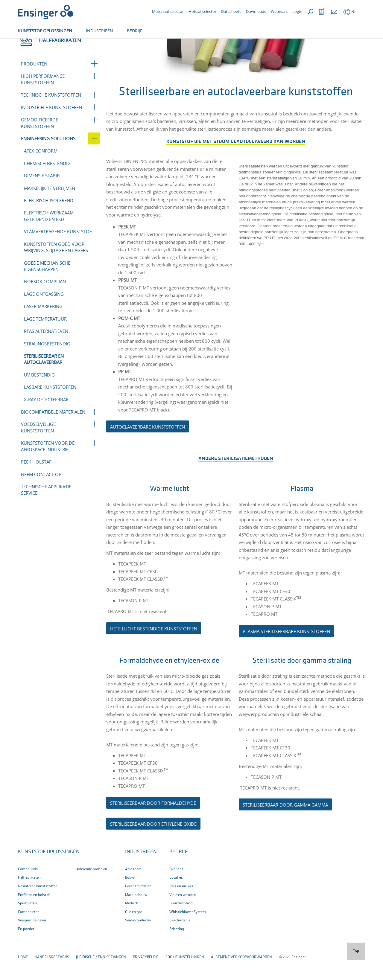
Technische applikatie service (46, 509)
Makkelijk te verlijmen (50, 208)
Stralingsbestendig (47, 363)
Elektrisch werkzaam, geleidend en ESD (49, 236)
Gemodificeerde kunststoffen (39, 142)
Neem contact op (41, 494)
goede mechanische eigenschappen (47, 286)
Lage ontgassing (44, 314)
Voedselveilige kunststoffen (38, 447)
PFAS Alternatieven (46, 351)
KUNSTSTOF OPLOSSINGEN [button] (45, 31)
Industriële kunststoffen (51, 127)
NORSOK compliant (46, 301)
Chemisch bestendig (47, 183)
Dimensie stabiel (43, 195)
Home (23, 44)
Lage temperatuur (45, 339)
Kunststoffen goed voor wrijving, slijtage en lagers (56, 267)
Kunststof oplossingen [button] (49, 872)
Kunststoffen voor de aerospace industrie (48, 466)
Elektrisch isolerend (49, 220)
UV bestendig (39, 394)
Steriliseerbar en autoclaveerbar (44, 379)
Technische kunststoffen (51, 115)
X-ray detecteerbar (46, 419)
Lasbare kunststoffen (50, 407)
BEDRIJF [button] (134, 31)
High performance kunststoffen (43, 99)
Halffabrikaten (50, 44)
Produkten (34, 83)
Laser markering (43, 326)
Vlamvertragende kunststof (58, 251)
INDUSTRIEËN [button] (99, 31)
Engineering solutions (94, 44)
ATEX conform (41, 170)
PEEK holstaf (36, 481)
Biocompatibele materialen (53, 432)
